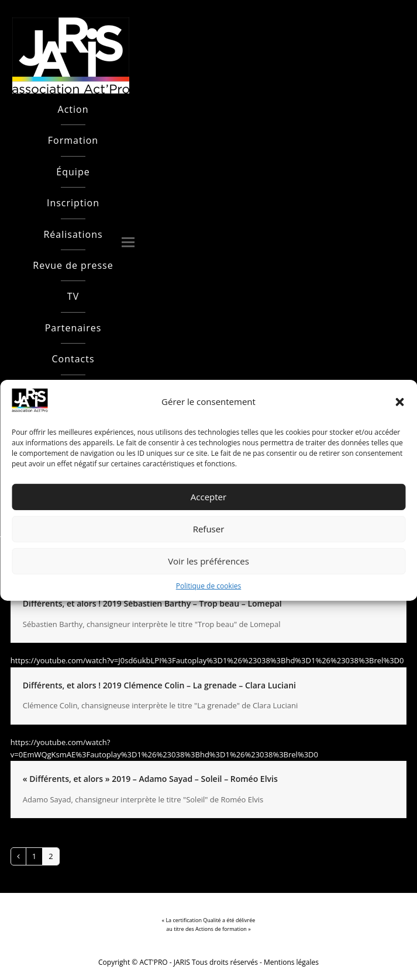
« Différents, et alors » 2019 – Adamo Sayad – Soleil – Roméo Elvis (150, 779)
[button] (399, 402)
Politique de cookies (209, 586)
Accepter (208, 497)
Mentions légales (291, 962)
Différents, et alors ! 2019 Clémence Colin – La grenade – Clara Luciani (159, 685)
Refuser (209, 529)
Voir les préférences (208, 561)
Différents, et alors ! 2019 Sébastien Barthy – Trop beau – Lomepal (152, 603)
